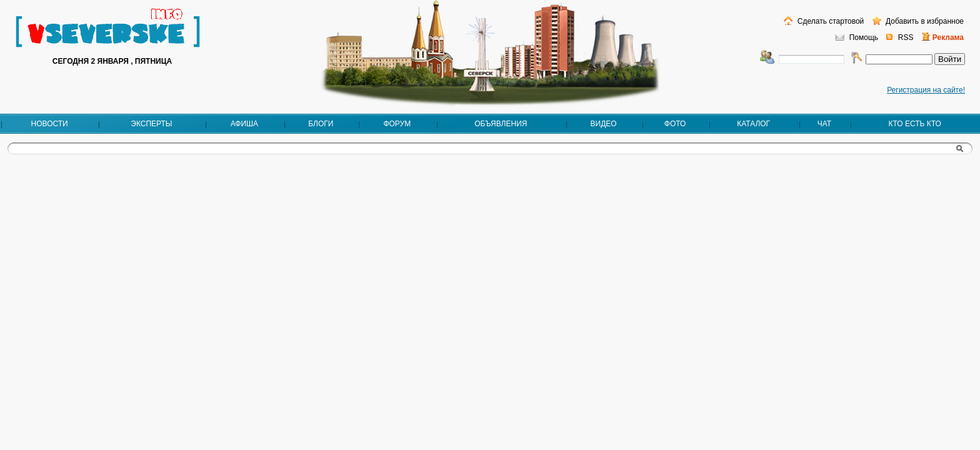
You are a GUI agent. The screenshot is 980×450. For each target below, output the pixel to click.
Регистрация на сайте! (926, 90)
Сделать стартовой (829, 21)
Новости (50, 124)
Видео (604, 124)
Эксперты (151, 124)
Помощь (864, 37)
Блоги (321, 124)
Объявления (501, 124)
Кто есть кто (914, 124)
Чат (824, 124)
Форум (397, 124)
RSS (906, 37)
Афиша (244, 124)
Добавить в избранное (924, 21)
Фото (675, 124)
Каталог (753, 124)
